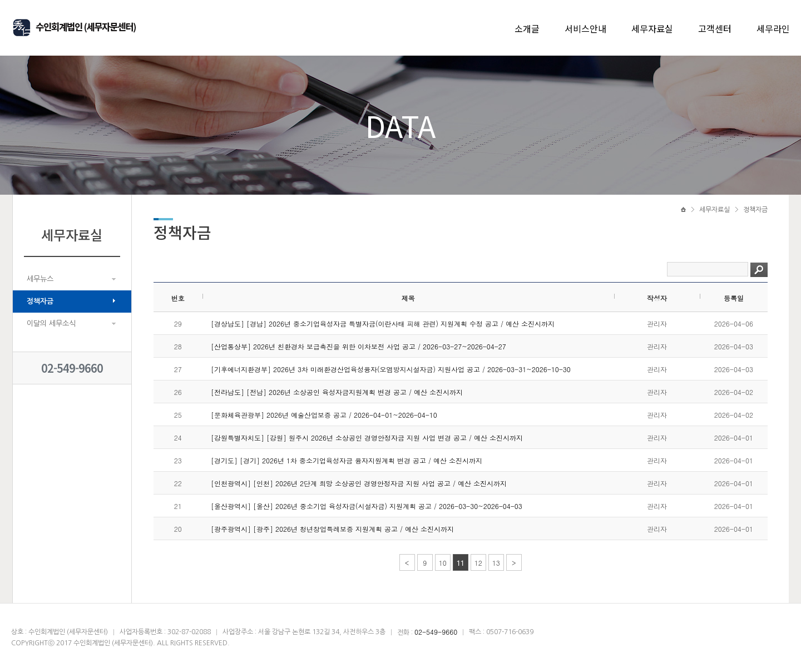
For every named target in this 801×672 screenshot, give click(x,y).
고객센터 (715, 28)
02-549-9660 (72, 368)
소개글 (527, 28)
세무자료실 (652, 28)
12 (478, 563)
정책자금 (40, 301)
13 (496, 563)
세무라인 (773, 28)
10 (443, 563)
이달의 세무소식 (51, 323)
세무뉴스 (40, 279)
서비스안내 (585, 28)
